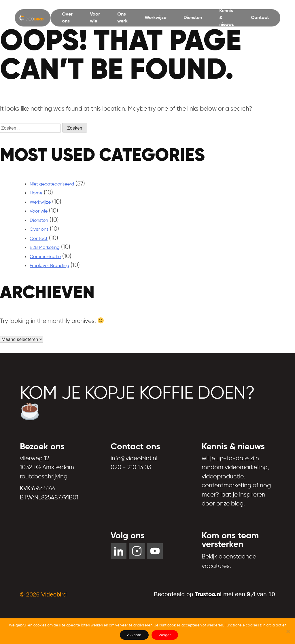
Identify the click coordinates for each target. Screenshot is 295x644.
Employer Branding (49, 266)
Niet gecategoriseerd (52, 184)
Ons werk (122, 18)
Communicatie (45, 257)
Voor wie (95, 18)
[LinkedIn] (119, 551)
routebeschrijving (44, 477)
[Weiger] (288, 631)
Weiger (165, 635)
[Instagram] (137, 551)
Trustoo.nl (208, 595)
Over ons (67, 18)
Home (36, 193)
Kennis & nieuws (226, 18)
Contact (260, 18)
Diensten (193, 18)
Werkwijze (155, 18)
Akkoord (134, 635)
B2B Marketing (45, 248)
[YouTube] (155, 551)
